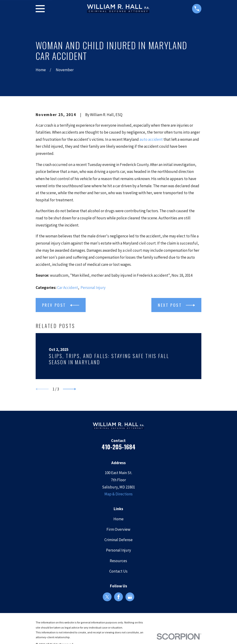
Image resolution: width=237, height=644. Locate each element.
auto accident (151, 139)
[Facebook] (118, 597)
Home (118, 519)
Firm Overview (118, 529)
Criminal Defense (118, 540)
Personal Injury (93, 288)
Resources (118, 561)
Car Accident (68, 288)
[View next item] (69, 389)
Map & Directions (118, 494)
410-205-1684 (118, 447)
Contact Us (118, 571)
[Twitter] (107, 597)
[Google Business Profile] (130, 597)
